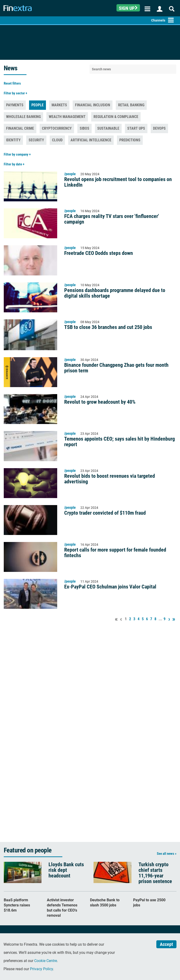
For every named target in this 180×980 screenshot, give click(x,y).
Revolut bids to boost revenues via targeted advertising (110, 479)
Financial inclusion (93, 105)
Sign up (128, 8)
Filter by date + (14, 164)
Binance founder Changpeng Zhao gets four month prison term (116, 368)
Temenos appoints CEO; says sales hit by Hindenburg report (120, 442)
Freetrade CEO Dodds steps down (99, 253)
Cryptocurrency (57, 128)
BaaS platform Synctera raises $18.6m (17, 905)
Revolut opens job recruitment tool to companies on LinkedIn (118, 182)
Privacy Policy (41, 969)
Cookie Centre (46, 961)
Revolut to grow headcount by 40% (100, 402)
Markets (59, 105)
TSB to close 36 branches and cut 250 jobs (108, 327)
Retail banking (131, 105)
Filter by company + (17, 154)
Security (36, 140)
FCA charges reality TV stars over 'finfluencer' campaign (112, 219)
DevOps (159, 128)
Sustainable (108, 128)
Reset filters (12, 83)
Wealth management (67, 117)
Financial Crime (20, 128)
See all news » (167, 854)
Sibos (84, 128)
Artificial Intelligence (91, 140)
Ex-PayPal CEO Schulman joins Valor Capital (110, 587)
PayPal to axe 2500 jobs (149, 903)
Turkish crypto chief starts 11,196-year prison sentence (155, 873)
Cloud (57, 140)
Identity (13, 140)
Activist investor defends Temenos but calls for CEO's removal (62, 908)
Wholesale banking (23, 117)
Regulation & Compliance (116, 117)
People (37, 105)
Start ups (136, 128)
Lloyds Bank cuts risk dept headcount (66, 870)
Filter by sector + (15, 93)
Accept (166, 944)
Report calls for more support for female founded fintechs (115, 553)
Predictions (130, 140)
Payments (15, 105)
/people (70, 174)
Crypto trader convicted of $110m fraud (105, 513)
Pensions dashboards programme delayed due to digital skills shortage (115, 293)
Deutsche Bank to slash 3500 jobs (105, 903)
